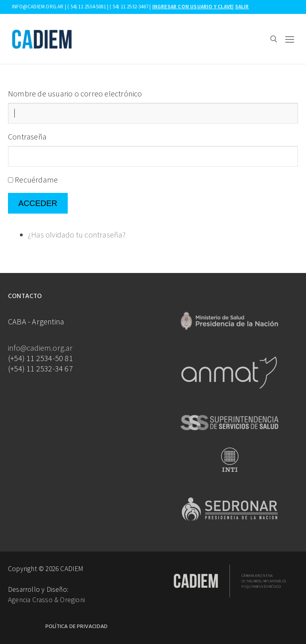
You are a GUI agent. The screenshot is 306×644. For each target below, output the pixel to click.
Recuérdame (36, 180)
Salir (242, 7)
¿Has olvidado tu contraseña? (77, 235)
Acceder (38, 203)
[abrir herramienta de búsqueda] (274, 39)
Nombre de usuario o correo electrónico (75, 93)
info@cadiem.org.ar (40, 348)
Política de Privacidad (76, 627)
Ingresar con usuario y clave (192, 7)
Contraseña (27, 136)
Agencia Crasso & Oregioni (46, 600)
